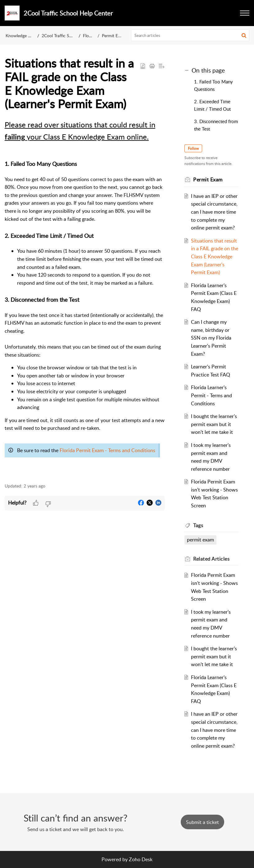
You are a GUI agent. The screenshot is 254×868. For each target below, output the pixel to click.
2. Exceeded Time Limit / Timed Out (212, 105)
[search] (190, 35)
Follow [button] (193, 148)
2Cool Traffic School (61, 36)
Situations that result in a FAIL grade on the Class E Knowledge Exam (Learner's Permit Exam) (215, 256)
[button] (244, 35)
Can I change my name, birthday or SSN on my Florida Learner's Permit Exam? (211, 338)
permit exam (200, 540)
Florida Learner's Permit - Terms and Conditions (211, 395)
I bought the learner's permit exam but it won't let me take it (214, 424)
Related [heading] (211, 559)
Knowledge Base (21, 36)
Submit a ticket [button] (202, 822)
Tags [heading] (198, 525)
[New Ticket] (202, 822)
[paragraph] (85, 298)
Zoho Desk (141, 859)
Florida (89, 36)
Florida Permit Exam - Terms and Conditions (107, 450)
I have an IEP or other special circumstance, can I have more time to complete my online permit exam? (214, 212)
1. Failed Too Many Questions (213, 85)
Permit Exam (114, 36)
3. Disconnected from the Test (216, 125)
